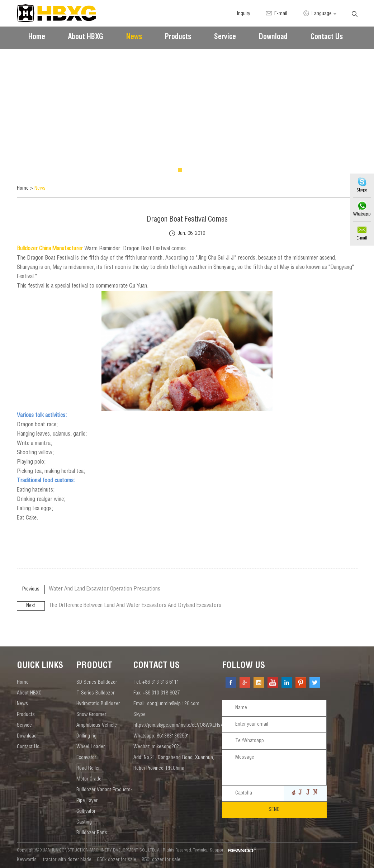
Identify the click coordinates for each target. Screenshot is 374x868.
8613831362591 (173, 736)
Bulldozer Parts (92, 833)
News (134, 38)
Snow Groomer (91, 715)
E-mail (362, 238)
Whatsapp (362, 214)
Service (225, 38)
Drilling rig (86, 736)
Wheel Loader (91, 747)
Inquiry (242, 14)
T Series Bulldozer (95, 693)
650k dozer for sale (117, 860)
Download (273, 38)
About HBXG (86, 38)
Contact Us (327, 38)
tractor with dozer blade (67, 860)
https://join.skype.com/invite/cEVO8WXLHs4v (179, 726)
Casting (84, 822)
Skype (362, 190)
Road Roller (88, 769)
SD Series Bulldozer (97, 683)
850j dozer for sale (161, 860)
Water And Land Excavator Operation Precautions (105, 589)
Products (178, 38)
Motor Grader (90, 779)
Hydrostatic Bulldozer (98, 704)
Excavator (86, 758)
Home (37, 38)
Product (94, 666)
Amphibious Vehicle (97, 726)
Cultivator (86, 812)
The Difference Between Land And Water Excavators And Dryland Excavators (136, 606)
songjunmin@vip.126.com (173, 704)
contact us (157, 666)
